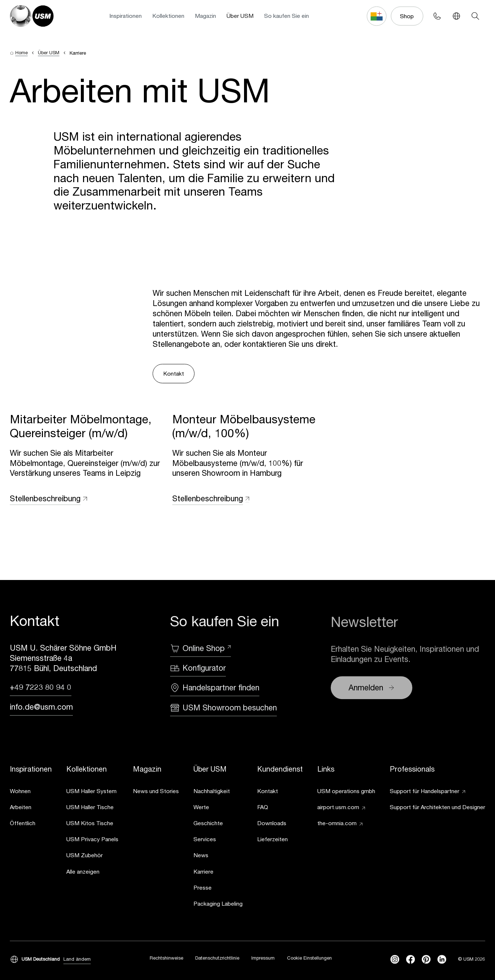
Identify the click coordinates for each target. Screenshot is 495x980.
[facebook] (410, 960)
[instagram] (395, 960)
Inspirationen (125, 16)
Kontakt (174, 373)
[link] (31, 792)
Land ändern (77, 959)
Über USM (240, 16)
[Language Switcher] (456, 16)
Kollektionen (168, 16)
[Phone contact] (437, 16)
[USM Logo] (32, 16)
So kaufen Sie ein (286, 16)
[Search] (476, 16)
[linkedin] (442, 960)
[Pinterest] (426, 960)
